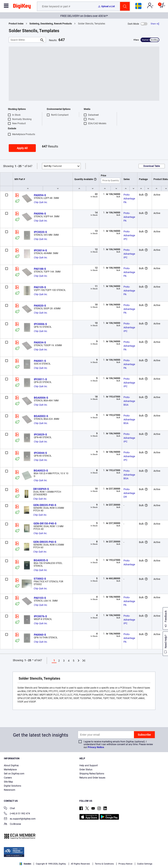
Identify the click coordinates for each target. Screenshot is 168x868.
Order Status (86, 770)
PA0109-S (40, 287)
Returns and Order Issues (92, 778)
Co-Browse (12, 824)
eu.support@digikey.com (20, 819)
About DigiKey (11, 765)
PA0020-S (40, 306)
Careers (8, 778)
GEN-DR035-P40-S (45, 505)
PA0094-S (40, 195)
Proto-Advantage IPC (130, 235)
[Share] (155, 24)
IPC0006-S (40, 324)
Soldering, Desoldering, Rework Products (51, 24)
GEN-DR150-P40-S (45, 523)
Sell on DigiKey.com (14, 774)
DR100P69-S (41, 489)
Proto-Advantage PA (130, 198)
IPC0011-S (40, 379)
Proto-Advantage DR (130, 493)
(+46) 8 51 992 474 (17, 814)
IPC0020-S (40, 232)
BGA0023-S (41, 471)
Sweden (25, 864)
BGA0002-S (41, 416)
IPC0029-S (40, 434)
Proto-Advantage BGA (130, 401)
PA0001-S (40, 361)
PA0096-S (40, 214)
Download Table (152, 166)
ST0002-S (40, 579)
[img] (22, 7)
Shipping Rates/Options (92, 774)
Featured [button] (53, 166)
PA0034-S (40, 342)
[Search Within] (24, 40)
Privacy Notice (96, 747)
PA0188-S (40, 269)
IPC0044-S (40, 453)
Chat (9, 809)
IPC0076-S (40, 616)
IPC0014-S (40, 250)
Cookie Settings (145, 864)
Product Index (16, 24)
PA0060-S (40, 635)
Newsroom (10, 790)
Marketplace (10, 770)
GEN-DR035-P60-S (45, 542)
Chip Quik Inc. (41, 202)
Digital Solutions (12, 786)
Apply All (22, 148)
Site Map (8, 782)
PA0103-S (40, 598)
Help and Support (89, 765)
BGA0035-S (41, 560)
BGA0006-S (41, 398)
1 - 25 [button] (18, 166)
